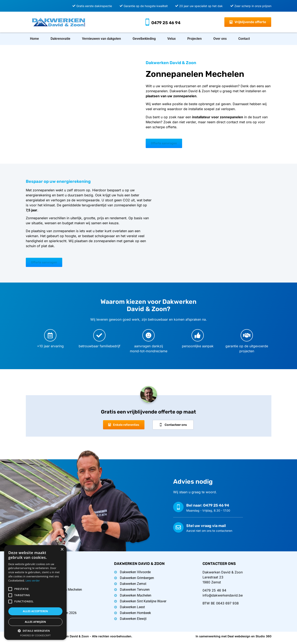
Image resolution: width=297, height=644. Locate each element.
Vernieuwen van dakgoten (101, 39)
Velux (171, 39)
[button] (35, 631)
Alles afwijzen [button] (35, 622)
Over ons (220, 39)
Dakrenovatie (60, 39)
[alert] (35, 592)
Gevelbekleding (144, 39)
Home (34, 39)
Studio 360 (263, 639)
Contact (244, 39)
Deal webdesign (239, 639)
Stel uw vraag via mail (206, 529)
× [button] (62, 550)
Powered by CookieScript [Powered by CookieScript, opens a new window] (35, 635)
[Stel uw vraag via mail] (178, 530)
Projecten (194, 39)
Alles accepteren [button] (35, 611)
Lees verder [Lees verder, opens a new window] (33, 581)
